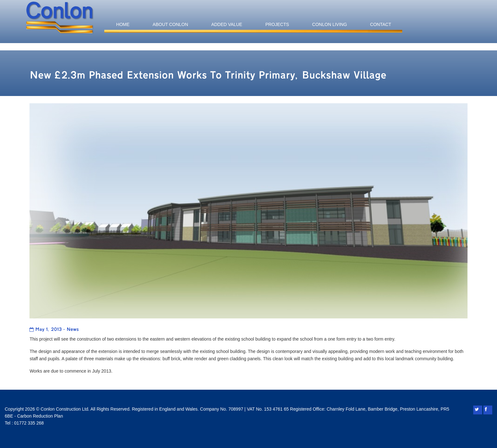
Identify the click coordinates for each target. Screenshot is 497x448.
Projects (277, 24)
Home (123, 24)
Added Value (227, 24)
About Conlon (171, 24)
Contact (381, 24)
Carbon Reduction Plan (40, 416)
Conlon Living (330, 24)
